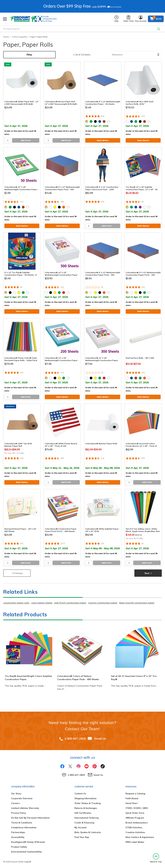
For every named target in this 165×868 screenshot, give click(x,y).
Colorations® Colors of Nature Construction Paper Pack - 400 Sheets (78, 678)
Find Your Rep (82, 837)
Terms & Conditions (22, 823)
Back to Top (156, 858)
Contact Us (80, 794)
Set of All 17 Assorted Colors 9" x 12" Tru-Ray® (134, 678)
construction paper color (16, 603)
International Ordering (86, 818)
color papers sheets (42, 603)
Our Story (16, 794)
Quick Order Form (135, 813)
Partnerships (18, 832)
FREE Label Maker (135, 842)
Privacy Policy (19, 813)
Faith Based (132, 798)
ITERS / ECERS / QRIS (137, 808)
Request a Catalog (135, 794)
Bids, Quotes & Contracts (88, 832)
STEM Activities (134, 827)
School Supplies (20, 37)
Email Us (100, 739)
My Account (80, 827)
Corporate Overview (22, 798)
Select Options (103, 140)
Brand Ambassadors (137, 823)
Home (6, 37)
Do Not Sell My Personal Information (30, 818)
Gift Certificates (83, 813)
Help (116, 19)
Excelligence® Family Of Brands (28, 842)
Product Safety (19, 847)
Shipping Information (85, 798)
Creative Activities (135, 832)
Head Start (132, 803)
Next (148, 573)
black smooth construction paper (137, 603)
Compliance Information (24, 827)
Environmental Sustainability (26, 852)
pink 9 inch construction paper (70, 603)
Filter (29, 55)
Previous (17, 573)
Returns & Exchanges (86, 808)
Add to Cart (26, 140)
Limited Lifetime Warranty (25, 808)
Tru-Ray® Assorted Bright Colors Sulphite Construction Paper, (28, 678)
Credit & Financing (84, 823)
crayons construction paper (103, 603)
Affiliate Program (135, 818)
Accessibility (18, 837)
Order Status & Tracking (87, 803)
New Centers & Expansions (140, 837)
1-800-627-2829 (75, 739)
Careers (15, 803)
